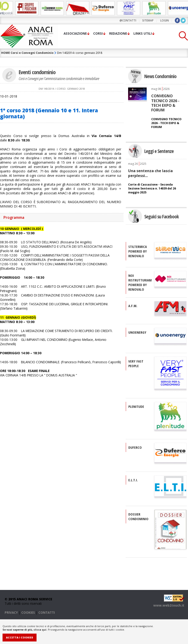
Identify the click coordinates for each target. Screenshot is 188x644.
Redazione (118, 33)
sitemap (148, 20)
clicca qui (40, 630)
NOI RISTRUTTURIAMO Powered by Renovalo (141, 282)
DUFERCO (135, 447)
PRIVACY (11, 612)
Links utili (143, 33)
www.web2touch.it (169, 605)
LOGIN (165, 20)
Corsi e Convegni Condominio (32, 53)
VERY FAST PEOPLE (136, 363)
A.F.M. (133, 306)
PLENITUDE (136, 406)
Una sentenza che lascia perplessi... (150, 173)
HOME (6, 53)
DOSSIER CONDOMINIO (138, 516)
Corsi (98, 33)
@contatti (128, 20)
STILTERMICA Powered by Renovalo (138, 251)
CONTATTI (47, 612)
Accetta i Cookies (20, 637)
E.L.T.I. (133, 480)
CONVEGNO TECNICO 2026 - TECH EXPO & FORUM (165, 103)
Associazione (75, 33)
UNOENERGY (137, 332)
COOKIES (28, 612)
